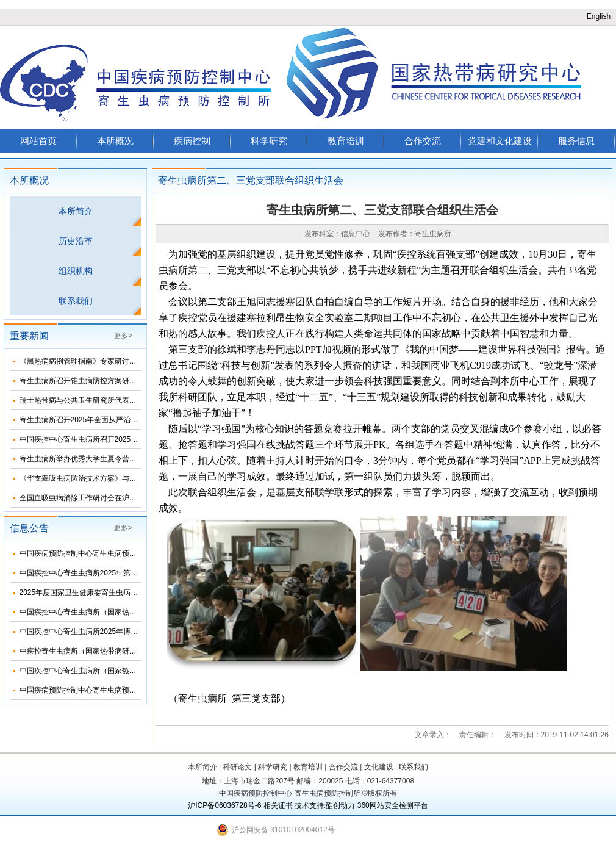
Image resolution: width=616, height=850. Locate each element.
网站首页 (38, 141)
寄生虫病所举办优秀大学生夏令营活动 (82, 459)
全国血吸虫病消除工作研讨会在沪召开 (82, 498)
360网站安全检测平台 (393, 805)
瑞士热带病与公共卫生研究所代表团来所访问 (93, 400)
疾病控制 (192, 141)
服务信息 (576, 141)
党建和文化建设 (500, 141)
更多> (123, 336)
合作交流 (423, 141)
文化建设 (379, 767)
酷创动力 (340, 805)
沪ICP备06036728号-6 (224, 805)
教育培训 (346, 141)
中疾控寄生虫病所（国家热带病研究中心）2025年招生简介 (116, 651)
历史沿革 (76, 241)
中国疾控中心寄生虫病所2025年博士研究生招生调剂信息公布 (119, 632)
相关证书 (278, 805)
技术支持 (309, 805)
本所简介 (76, 211)
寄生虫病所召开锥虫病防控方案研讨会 (82, 381)
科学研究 (269, 141)
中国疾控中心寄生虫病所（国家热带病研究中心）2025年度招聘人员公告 (138, 671)
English (599, 16)
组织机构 (76, 271)
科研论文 (237, 767)
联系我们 (76, 301)
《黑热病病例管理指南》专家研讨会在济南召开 (96, 361)
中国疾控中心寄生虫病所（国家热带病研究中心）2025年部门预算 (127, 612)
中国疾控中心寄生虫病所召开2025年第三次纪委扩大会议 (112, 439)
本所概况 (115, 141)
